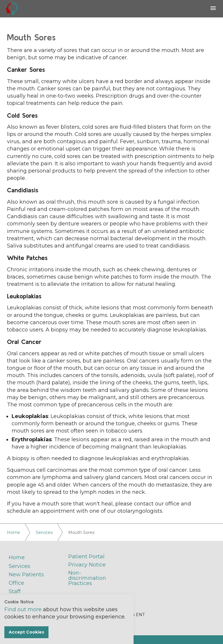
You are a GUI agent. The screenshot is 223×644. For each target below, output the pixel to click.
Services (19, 566)
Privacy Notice (87, 565)
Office (16, 583)
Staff (15, 591)
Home (17, 557)
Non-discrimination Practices (87, 578)
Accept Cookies (26, 632)
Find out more (23, 609)
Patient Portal (86, 557)
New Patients (26, 575)
